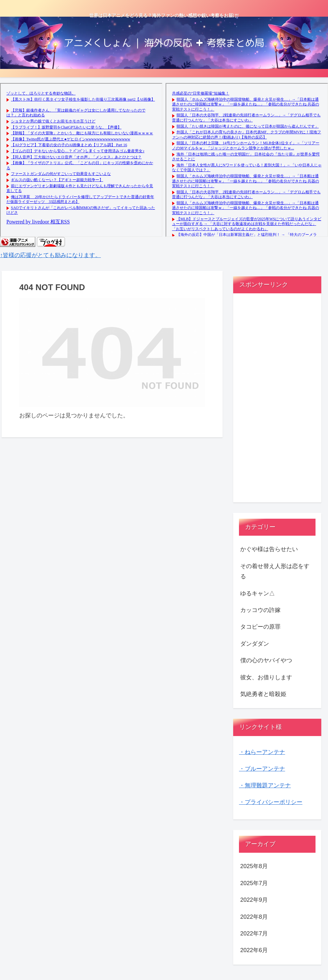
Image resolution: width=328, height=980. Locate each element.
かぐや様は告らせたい (269, 549)
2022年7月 (254, 934)
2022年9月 (254, 900)
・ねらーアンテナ (262, 752)
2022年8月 (254, 917)
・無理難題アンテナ (265, 785)
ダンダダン (255, 644)
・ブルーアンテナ (262, 769)
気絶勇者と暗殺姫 (263, 694)
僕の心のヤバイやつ (266, 660)
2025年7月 (254, 883)
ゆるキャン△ (258, 593)
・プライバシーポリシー (271, 802)
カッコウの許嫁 (260, 610)
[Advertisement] (277, 400)
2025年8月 (254, 866)
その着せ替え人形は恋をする (275, 571)
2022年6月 (254, 950)
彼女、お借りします (266, 677)
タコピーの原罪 (260, 627)
